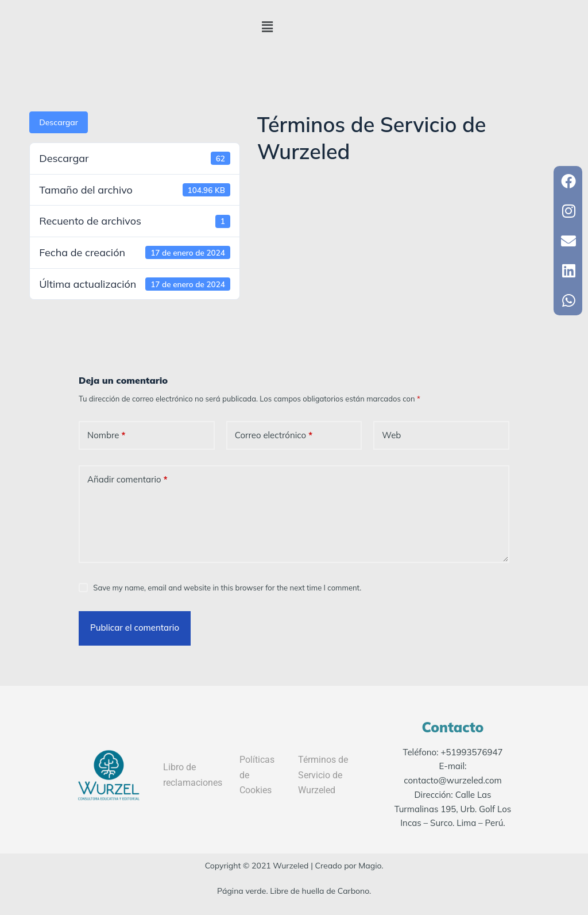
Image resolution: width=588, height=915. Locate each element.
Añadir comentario (127, 480)
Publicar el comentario (135, 628)
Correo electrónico (274, 436)
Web (391, 435)
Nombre (106, 436)
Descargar (59, 122)
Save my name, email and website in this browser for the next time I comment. (227, 588)
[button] (268, 27)
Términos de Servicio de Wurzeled (323, 775)
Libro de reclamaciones (193, 775)
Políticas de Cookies (257, 775)
